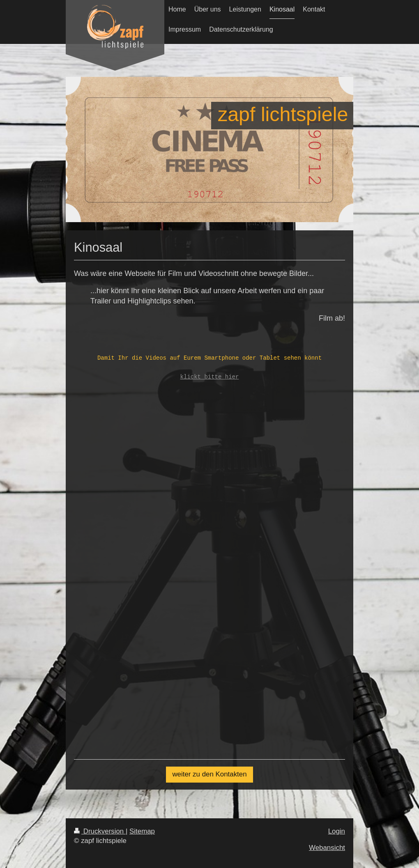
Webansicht (327, 848)
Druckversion (100, 831)
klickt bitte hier (210, 377)
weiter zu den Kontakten (209, 774)
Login (337, 831)
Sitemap (142, 831)
